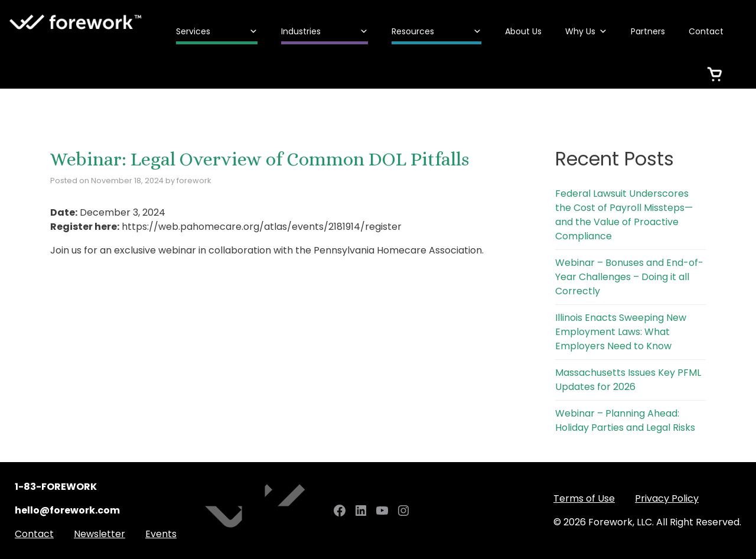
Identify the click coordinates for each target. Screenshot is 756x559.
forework (194, 181)
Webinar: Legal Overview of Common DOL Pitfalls (260, 159)
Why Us (586, 31)
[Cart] (715, 66)
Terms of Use (584, 498)
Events (161, 534)
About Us (523, 31)
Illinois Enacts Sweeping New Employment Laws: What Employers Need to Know (621, 332)
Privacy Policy (667, 498)
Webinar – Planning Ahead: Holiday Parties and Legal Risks (625, 420)
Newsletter (100, 534)
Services (217, 31)
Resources (436, 31)
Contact (706, 31)
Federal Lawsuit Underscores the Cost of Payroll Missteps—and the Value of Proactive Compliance (624, 215)
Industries (325, 31)
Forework (76, 22)
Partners (648, 31)
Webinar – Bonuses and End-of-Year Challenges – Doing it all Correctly (629, 277)
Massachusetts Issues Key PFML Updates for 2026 (628, 380)
